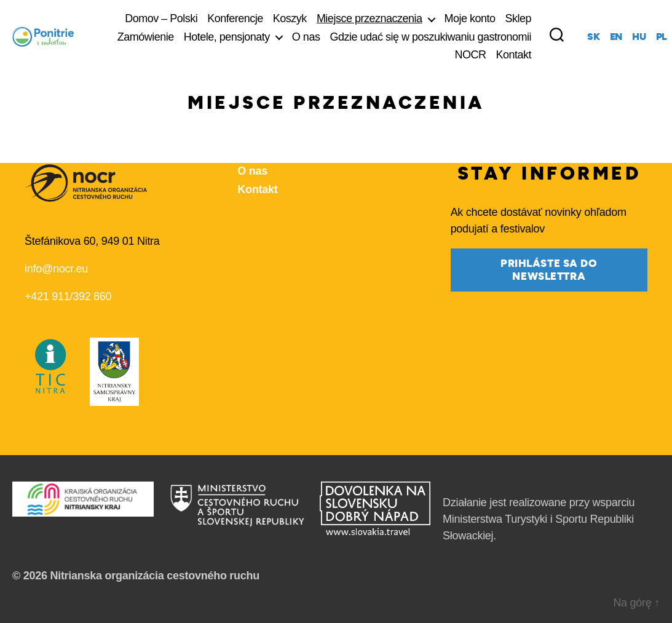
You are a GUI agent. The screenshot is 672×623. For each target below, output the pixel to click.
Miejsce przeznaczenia (370, 18)
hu (639, 37)
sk (593, 37)
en (616, 37)
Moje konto (470, 18)
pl (662, 37)
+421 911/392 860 (68, 296)
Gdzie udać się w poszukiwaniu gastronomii (430, 37)
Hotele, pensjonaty (227, 37)
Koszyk (290, 18)
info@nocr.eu (56, 269)
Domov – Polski (161, 18)
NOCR (471, 55)
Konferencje (235, 18)
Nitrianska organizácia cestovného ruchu (155, 576)
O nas (306, 37)
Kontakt (514, 55)
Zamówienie (146, 37)
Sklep (519, 18)
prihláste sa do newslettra (549, 270)
